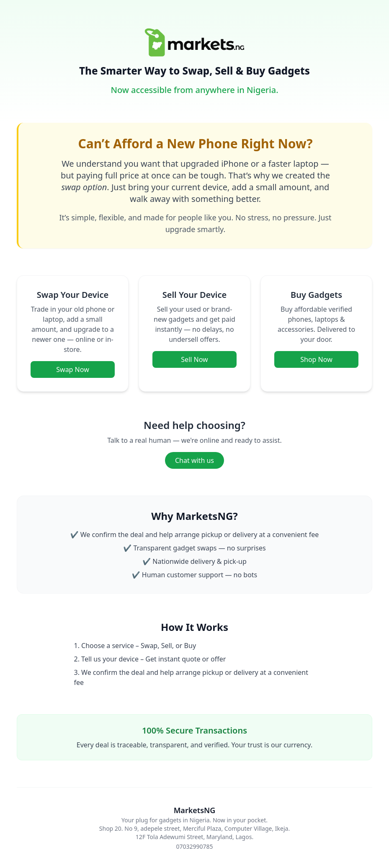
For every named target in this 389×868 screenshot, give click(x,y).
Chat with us (194, 460)
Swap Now (72, 369)
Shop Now (316, 359)
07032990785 (194, 846)
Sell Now (194, 359)
